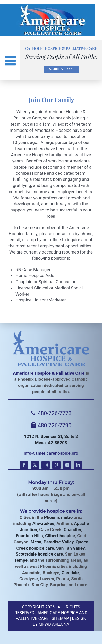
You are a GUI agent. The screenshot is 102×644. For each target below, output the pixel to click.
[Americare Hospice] (51, 348)
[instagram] (46, 465)
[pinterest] (56, 465)
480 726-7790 (51, 425)
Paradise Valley (58, 542)
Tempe (21, 560)
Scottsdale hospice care (39, 554)
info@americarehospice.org (51, 453)
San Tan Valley (70, 548)
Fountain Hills (29, 536)
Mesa (36, 542)
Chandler (72, 529)
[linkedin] (78, 465)
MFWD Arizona (54, 624)
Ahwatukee (43, 523)
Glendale (70, 573)
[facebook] (24, 465)
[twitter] (35, 465)
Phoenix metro (58, 517)
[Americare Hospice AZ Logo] (48, 7)
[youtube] (67, 465)
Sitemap (60, 619)
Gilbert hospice (60, 536)
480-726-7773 (61, 69)
